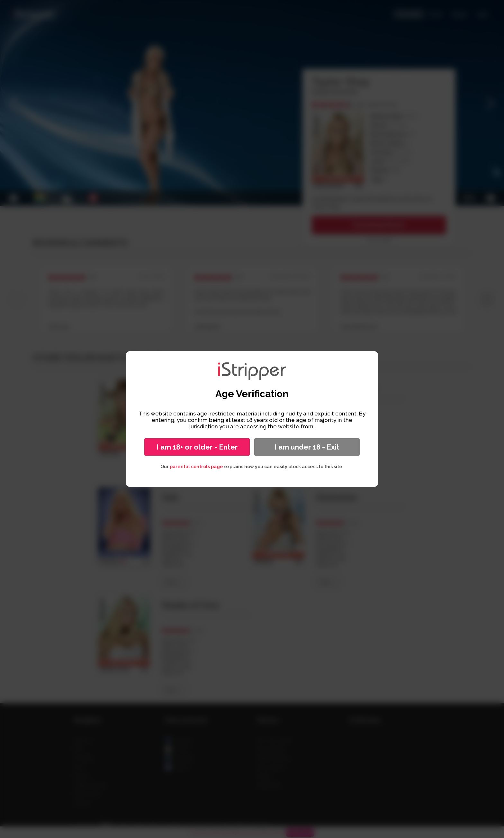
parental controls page (196, 467)
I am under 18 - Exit (307, 447)
